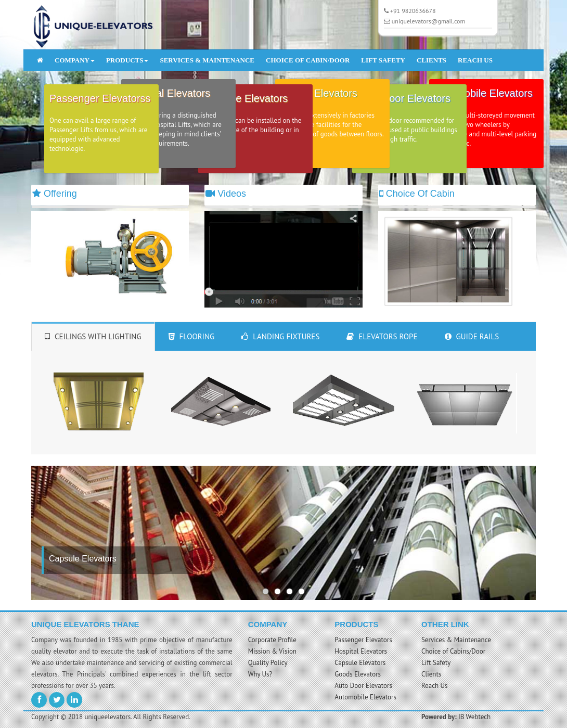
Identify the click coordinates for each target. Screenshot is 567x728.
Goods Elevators (358, 674)
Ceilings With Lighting (93, 336)
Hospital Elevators (361, 651)
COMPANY (75, 60)
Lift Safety (436, 663)
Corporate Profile (272, 640)
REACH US (475, 60)
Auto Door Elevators (363, 686)
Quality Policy (268, 663)
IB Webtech (474, 717)
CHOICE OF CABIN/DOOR (308, 60)
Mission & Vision (272, 651)
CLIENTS (431, 60)
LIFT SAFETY (383, 60)
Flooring (192, 336)
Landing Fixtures (280, 336)
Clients (431, 674)
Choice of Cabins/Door (453, 651)
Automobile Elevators (365, 697)
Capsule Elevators (360, 663)
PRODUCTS (127, 60)
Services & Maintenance (456, 640)
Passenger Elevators (363, 640)
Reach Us (435, 686)
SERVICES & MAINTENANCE (207, 60)
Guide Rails (472, 336)
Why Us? (260, 674)
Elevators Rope (382, 336)
